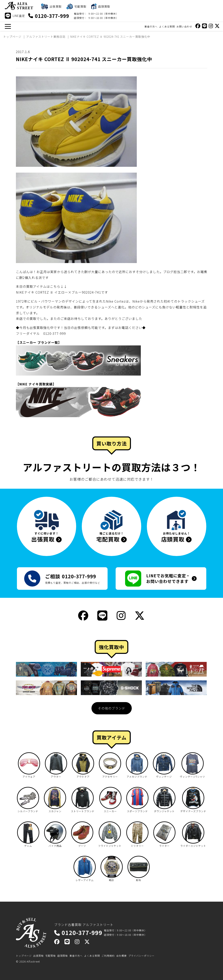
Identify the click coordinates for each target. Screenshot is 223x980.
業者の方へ (151, 26)
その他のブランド (112, 708)
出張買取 (38, 956)
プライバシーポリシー (141, 956)
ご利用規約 (108, 956)
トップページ (24, 956)
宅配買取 (51, 956)
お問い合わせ (184, 26)
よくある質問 (167, 26)
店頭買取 (63, 956)
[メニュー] (8, 26)
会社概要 (121, 956)
